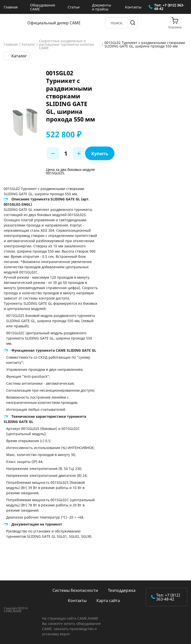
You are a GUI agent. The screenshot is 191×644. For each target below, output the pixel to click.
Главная (11, 7)
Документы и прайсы (102, 7)
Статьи (74, 7)
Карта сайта (108, 601)
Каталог (28, 44)
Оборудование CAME (43, 7)
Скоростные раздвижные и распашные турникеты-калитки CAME (66, 44)
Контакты (133, 7)
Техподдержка (122, 590)
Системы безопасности (75, 590)
